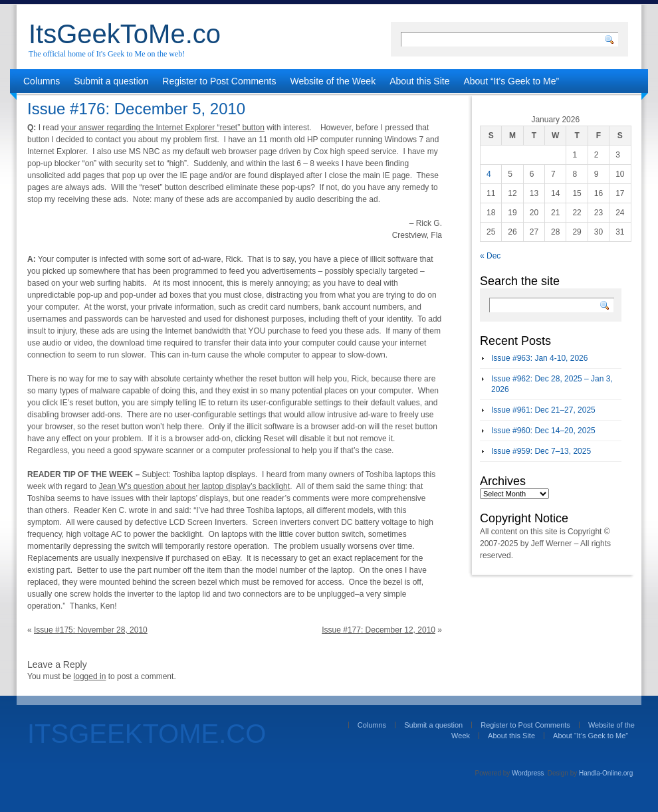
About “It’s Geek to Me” (511, 81)
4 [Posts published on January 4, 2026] (489, 174)
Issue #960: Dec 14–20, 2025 (543, 431)
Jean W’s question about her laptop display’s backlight (194, 486)
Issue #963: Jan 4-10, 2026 (539, 358)
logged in (90, 676)
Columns (42, 81)
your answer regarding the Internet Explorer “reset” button (163, 128)
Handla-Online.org (606, 773)
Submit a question (111, 81)
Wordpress (528, 773)
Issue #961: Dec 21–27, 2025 (543, 410)
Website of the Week (333, 81)
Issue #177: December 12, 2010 (379, 630)
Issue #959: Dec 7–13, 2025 (541, 451)
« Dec (490, 256)
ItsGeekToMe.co (125, 34)
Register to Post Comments (219, 81)
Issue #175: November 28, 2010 (91, 630)
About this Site (419, 81)
